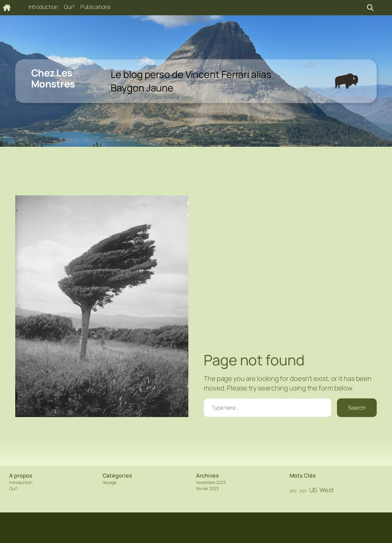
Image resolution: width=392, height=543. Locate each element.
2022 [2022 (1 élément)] (293, 491)
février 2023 (207, 488)
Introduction (21, 482)
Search (357, 408)
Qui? (13, 488)
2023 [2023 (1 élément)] (303, 491)
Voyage (110, 482)
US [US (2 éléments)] (313, 490)
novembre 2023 (211, 482)
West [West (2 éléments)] (327, 490)
